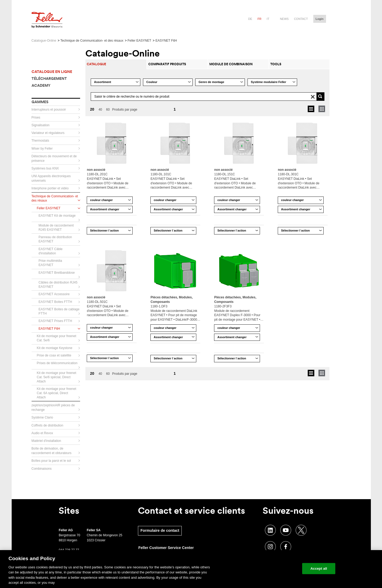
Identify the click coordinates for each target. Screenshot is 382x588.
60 (108, 110)
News (284, 19)
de (250, 19)
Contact (301, 19)
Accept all (319, 569)
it (268, 19)
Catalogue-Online (44, 41)
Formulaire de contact (160, 530)
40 (100, 110)
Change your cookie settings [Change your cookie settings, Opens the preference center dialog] (273, 569)
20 (92, 109)
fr (260, 19)
